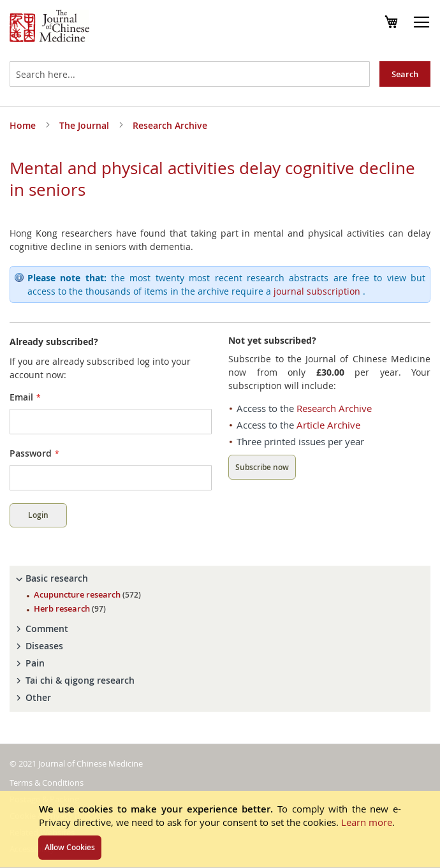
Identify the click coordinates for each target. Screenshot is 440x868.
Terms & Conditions (47, 783)
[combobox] (190, 74)
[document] (220, 829)
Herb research (70, 608)
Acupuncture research (87, 594)
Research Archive (170, 125)
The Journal (85, 125)
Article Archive (328, 425)
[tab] (220, 578)
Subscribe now (262, 467)
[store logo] (49, 27)
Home (24, 125)
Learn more (367, 822)
